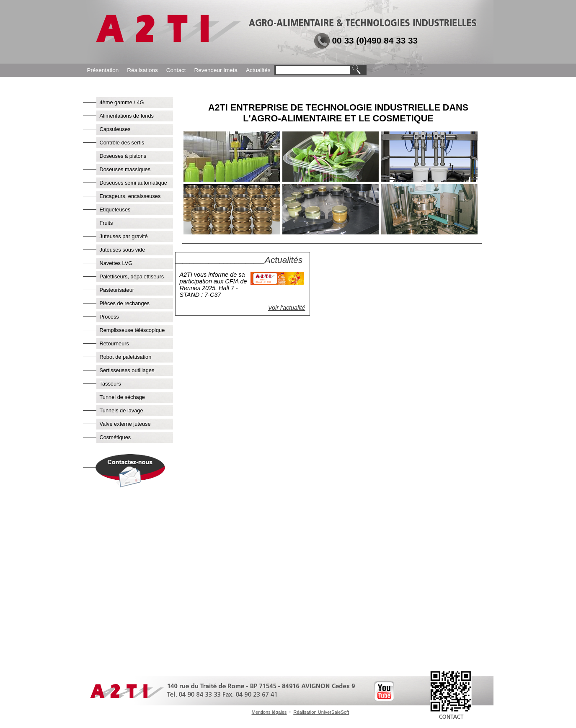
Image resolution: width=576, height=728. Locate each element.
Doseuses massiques (125, 169)
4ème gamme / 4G (122, 102)
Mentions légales (269, 712)
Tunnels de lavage (121, 410)
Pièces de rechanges (125, 303)
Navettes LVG (116, 263)
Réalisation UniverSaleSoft (321, 712)
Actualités (258, 70)
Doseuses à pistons (123, 156)
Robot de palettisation (126, 357)
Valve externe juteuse (125, 424)
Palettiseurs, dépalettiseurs (132, 277)
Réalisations (142, 70)
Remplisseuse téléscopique (132, 330)
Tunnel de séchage (122, 397)
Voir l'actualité (287, 308)
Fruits (106, 223)
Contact (176, 70)
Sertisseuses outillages (127, 370)
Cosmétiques (115, 437)
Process (109, 317)
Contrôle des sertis (122, 143)
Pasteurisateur (117, 290)
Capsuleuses (115, 129)
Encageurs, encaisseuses (130, 196)
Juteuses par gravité (124, 236)
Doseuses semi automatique (133, 183)
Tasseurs (110, 384)
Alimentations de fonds (127, 116)
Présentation (103, 70)
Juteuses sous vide (123, 250)
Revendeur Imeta (216, 70)
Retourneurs (114, 343)
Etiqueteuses (115, 210)
